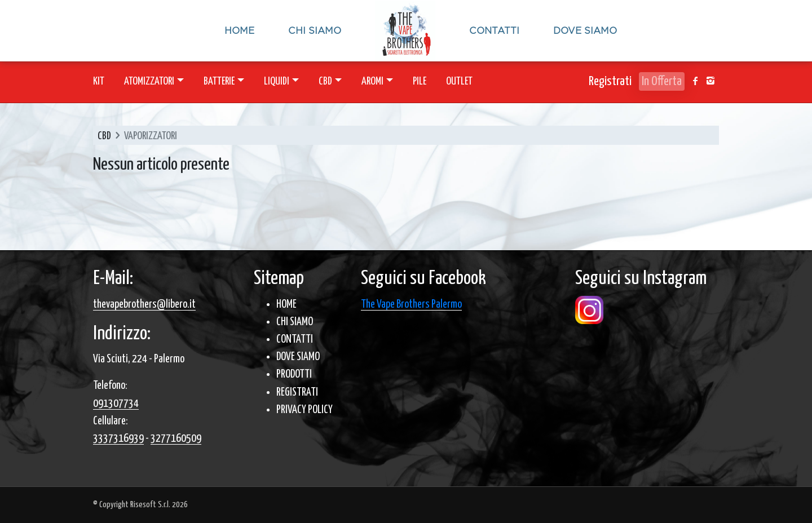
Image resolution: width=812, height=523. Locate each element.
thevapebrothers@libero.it (144, 305)
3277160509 (176, 439)
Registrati (610, 81)
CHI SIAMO (295, 322)
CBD (325, 81)
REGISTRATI (297, 393)
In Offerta (662, 81)
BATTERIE (219, 81)
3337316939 (118, 439)
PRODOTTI (294, 374)
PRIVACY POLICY (304, 410)
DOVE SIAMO (298, 357)
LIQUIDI (277, 81)
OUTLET (459, 81)
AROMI (372, 81)
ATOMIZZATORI (149, 81)
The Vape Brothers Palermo (411, 305)
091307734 (116, 404)
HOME (286, 305)
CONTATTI (295, 340)
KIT (99, 81)
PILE (420, 81)
